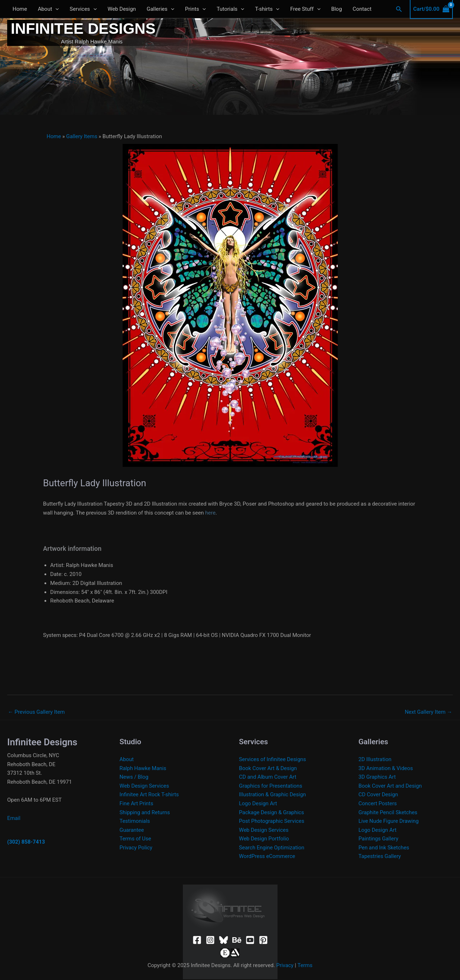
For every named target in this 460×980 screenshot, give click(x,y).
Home (20, 9)
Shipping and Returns (145, 813)
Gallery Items (82, 136)
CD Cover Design (378, 795)
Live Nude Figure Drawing (389, 822)
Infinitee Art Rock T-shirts (149, 795)
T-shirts (267, 9)
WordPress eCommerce (267, 857)
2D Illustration (375, 759)
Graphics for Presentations (271, 786)
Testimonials (135, 822)
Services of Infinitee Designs (273, 759)
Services (83, 9)
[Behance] (237, 941)
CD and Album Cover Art (268, 777)
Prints (195, 9)
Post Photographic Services (272, 822)
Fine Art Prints (136, 804)
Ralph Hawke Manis (143, 768)
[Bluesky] (224, 941)
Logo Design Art (258, 804)
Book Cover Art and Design (390, 786)
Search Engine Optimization (272, 848)
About (48, 9)
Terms (305, 966)
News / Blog (134, 777)
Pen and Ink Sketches (384, 848)
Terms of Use (135, 839)
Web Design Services (144, 786)
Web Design (122, 9)
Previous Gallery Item (37, 712)
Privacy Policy (136, 848)
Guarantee (132, 830)
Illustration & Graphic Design (273, 795)
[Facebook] (197, 941)
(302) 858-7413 (26, 842)
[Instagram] (210, 941)
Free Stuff (305, 9)
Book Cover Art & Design (268, 768)
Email (14, 818)
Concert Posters (378, 804)
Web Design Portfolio (264, 839)
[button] (399, 9)
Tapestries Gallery (380, 857)
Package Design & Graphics (272, 813)
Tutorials (230, 9)
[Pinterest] (263, 941)
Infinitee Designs (83, 29)
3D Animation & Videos (386, 768)
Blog (337, 9)
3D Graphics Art (377, 777)
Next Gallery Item (428, 712)
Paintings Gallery (379, 839)
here (210, 513)
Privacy (285, 966)
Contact (362, 9)
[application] (55, 9)
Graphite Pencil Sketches (388, 813)
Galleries (160, 9)
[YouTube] (250, 941)
